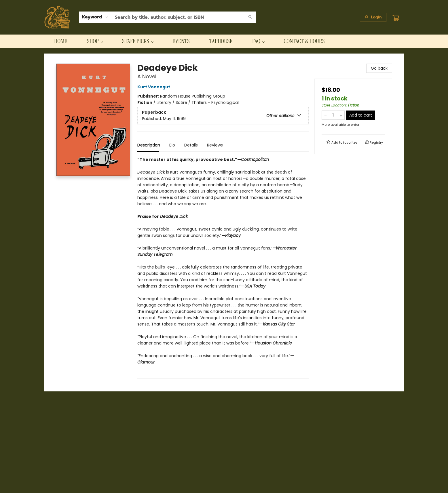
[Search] (250, 17)
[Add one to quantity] (341, 115)
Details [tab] (191, 145)
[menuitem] (61, 41)
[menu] (224, 41)
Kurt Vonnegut (155, 87)
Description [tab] (149, 145)
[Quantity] (333, 115)
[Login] (373, 17)
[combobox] (95, 17)
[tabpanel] (223, 268)
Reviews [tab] (215, 145)
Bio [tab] (172, 145)
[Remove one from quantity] (325, 115)
